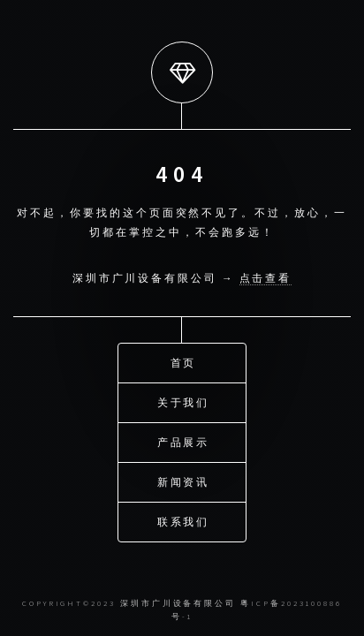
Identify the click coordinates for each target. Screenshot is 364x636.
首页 (184, 363)
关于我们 (184, 402)
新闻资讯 (184, 482)
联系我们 (184, 522)
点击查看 (266, 278)
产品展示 (184, 442)
